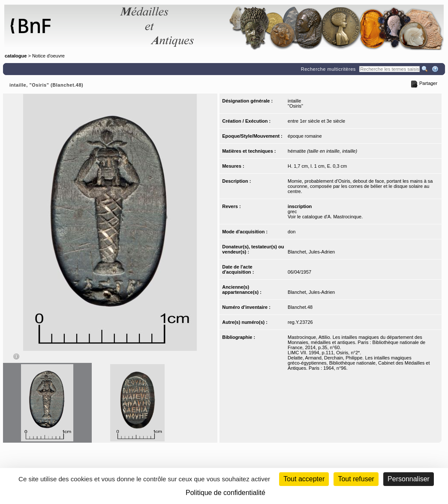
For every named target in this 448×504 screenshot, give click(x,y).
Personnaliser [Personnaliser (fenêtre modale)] (409, 479)
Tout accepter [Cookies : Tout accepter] (304, 479)
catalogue (16, 56)
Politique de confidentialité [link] (226, 493)
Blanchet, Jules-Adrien (311, 252)
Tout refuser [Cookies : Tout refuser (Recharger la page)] (356, 479)
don (292, 232)
